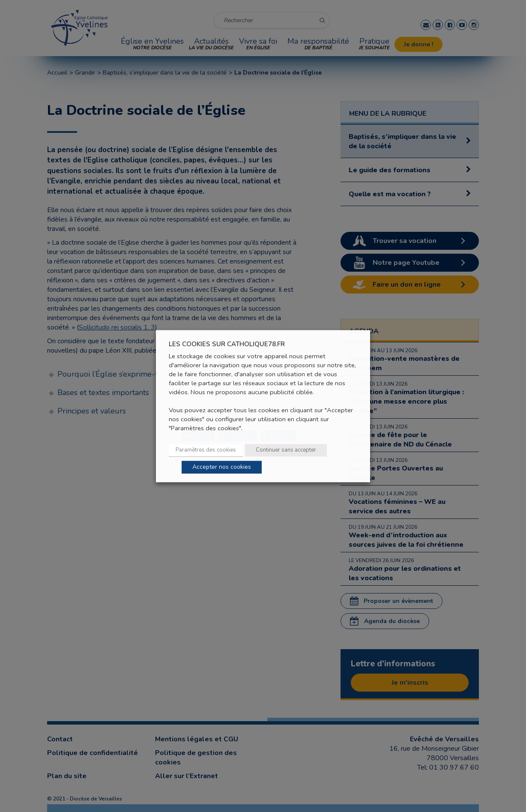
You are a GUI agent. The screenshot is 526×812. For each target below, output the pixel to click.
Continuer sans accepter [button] (286, 450)
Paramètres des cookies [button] (206, 450)
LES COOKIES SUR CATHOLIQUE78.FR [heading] (227, 344)
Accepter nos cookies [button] (222, 467)
